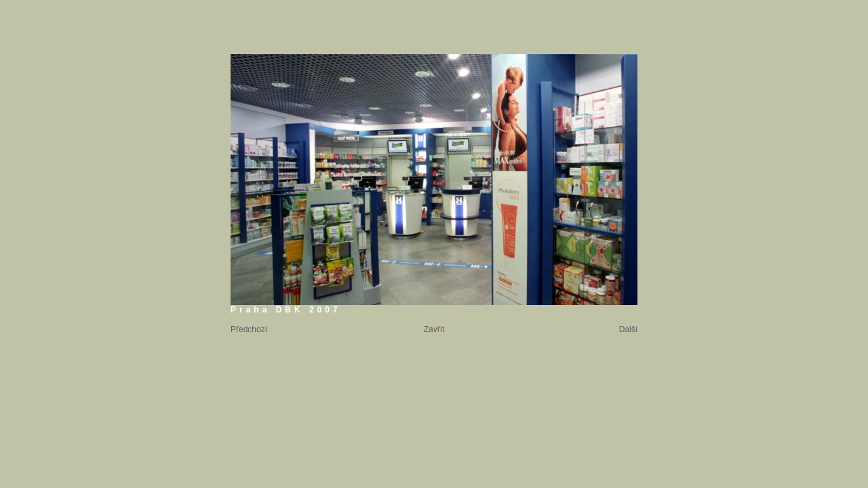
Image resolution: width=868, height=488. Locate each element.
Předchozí (249, 329)
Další (628, 329)
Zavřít (434, 329)
